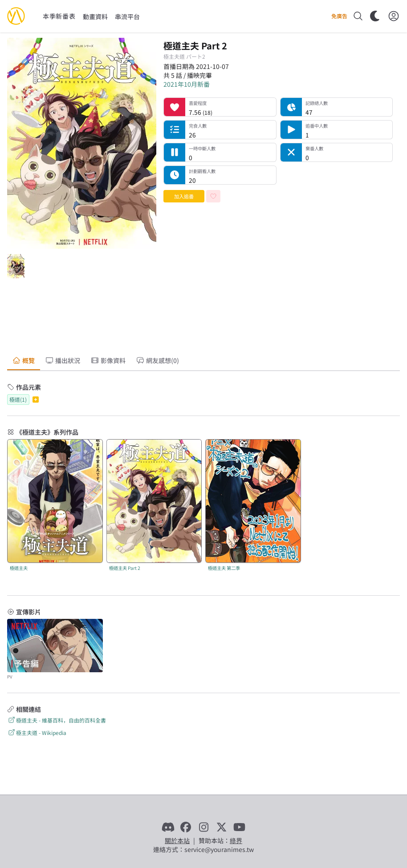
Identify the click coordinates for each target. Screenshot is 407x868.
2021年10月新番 (187, 84)
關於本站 (177, 840)
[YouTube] (239, 827)
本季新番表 (59, 16)
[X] (221, 827)
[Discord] (168, 827)
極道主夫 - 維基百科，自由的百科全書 (57, 720)
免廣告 (339, 16)
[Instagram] (203, 827)
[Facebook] (186, 827)
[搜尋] (358, 16)
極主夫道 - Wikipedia (37, 733)
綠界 (236, 840)
